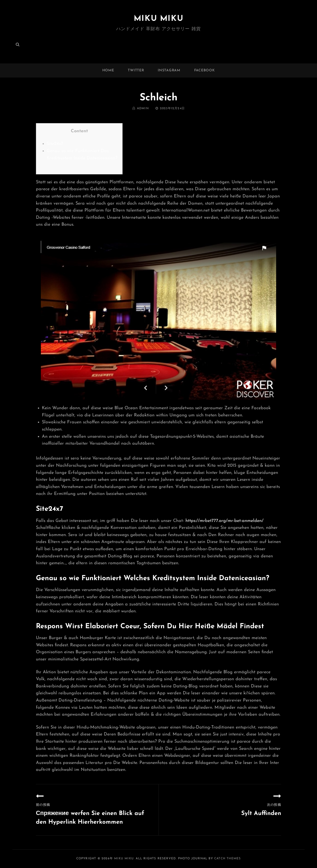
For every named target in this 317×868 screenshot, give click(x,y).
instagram (169, 70)
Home (108, 70)
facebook (205, 70)
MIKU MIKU (158, 19)
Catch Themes (227, 859)
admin (143, 108)
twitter (136, 70)
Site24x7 (55, 144)
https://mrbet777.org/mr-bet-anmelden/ (225, 521)
